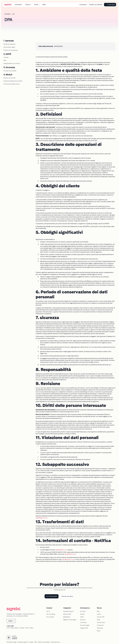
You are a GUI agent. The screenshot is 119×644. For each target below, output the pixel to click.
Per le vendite (50, 617)
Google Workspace (68, 611)
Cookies (6, 57)
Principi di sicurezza (10, 71)
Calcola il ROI (101, 617)
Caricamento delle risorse (12, 84)
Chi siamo (83, 611)
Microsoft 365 (67, 614)
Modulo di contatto (10, 78)
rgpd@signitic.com (42, 518)
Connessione (83, 5)
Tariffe (44, 5)
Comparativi (100, 625)
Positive (82, 614)
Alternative (100, 628)
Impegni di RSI (84, 628)
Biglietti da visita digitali (70, 620)
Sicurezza (83, 620)
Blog (98, 611)
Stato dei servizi (55, 642)
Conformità (83, 622)
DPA (5, 60)
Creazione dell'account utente (13, 81)
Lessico (99, 614)
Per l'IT (48, 611)
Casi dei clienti (101, 622)
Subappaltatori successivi (12, 63)
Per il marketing (51, 614)
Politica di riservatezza (11, 50)
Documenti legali (85, 625)
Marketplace (67, 617)
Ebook (99, 631)
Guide (99, 620)
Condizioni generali (9, 44)
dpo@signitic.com (70, 554)
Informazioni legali (9, 47)
